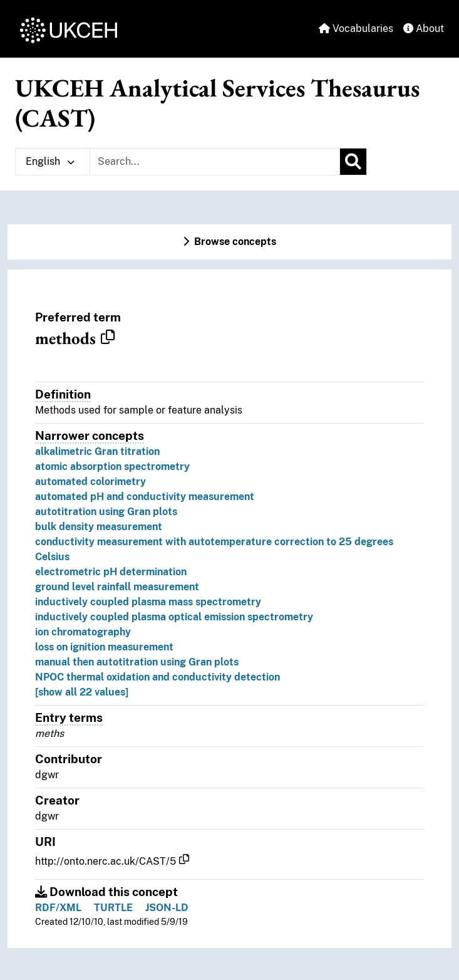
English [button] (50, 161)
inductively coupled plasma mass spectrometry (148, 602)
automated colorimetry (90, 482)
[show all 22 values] (82, 692)
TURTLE (113, 908)
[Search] (353, 162)
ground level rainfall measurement (117, 587)
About (424, 29)
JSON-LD (167, 908)
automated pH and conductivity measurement (145, 497)
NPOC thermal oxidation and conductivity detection (157, 677)
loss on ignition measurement (104, 647)
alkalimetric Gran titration (97, 451)
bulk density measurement (99, 527)
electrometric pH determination (111, 572)
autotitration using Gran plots (106, 512)
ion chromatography (83, 632)
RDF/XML (58, 908)
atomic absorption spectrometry (112, 467)
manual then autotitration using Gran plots (137, 662)
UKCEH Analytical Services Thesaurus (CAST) (217, 103)
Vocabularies (356, 29)
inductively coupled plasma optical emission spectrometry (174, 617)
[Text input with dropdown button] (215, 162)
